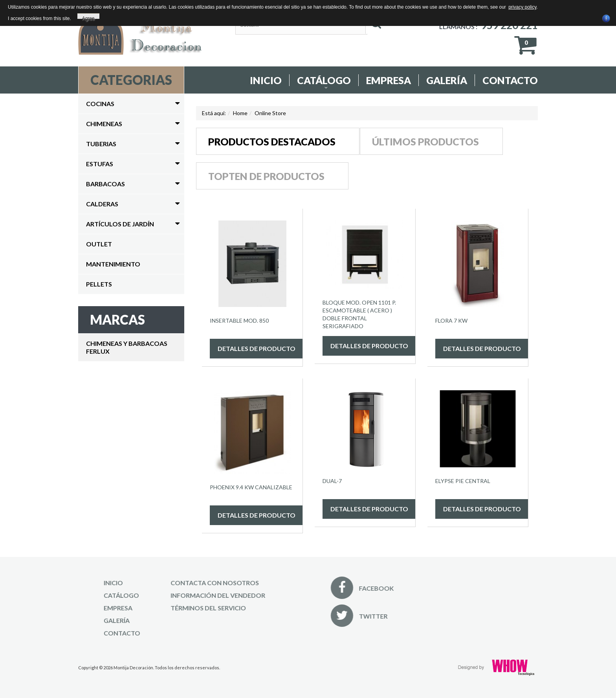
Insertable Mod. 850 (239, 321)
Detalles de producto (257, 348)
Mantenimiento (113, 264)
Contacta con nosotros (183, 583)
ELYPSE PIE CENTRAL (463, 481)
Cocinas (100, 104)
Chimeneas (104, 124)
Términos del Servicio (176, 608)
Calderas (102, 204)
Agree (88, 17)
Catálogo (324, 80)
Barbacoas (105, 184)
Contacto (510, 80)
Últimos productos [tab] (425, 141)
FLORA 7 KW (451, 321)
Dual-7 (332, 481)
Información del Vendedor (186, 595)
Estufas (100, 164)
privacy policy (522, 7)
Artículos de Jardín (120, 224)
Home (240, 113)
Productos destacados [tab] (272, 141)
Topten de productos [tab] (266, 176)
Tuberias (101, 144)
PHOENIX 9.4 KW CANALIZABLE (251, 487)
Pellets (99, 284)
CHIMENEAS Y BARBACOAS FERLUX (127, 347)
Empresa (389, 80)
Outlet (99, 244)
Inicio (266, 80)
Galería (447, 80)
